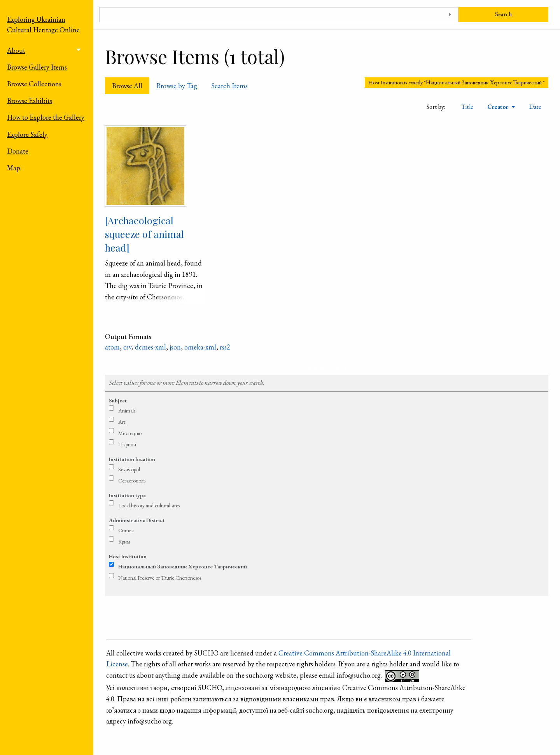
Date (535, 107)
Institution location (132, 459)
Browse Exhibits (30, 100)
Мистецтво (130, 433)
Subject (118, 400)
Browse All (127, 86)
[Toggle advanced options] (450, 15)
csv (127, 347)
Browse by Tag (177, 86)
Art (122, 422)
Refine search (327, 367)
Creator (499, 107)
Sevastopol (129, 469)
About (16, 50)
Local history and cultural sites (149, 505)
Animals (127, 411)
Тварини (127, 444)
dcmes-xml (150, 347)
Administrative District (137, 520)
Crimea (126, 530)
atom (112, 347)
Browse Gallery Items (37, 67)
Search (503, 14)
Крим (124, 542)
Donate (18, 151)
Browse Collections (34, 84)
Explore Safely (27, 134)
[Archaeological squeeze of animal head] (144, 234)
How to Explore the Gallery (46, 117)
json (175, 347)
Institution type (127, 495)
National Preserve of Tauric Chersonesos (160, 578)
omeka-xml (200, 347)
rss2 (225, 347)
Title (467, 107)
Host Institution (128, 556)
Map (14, 168)
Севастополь (132, 481)
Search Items (229, 86)
